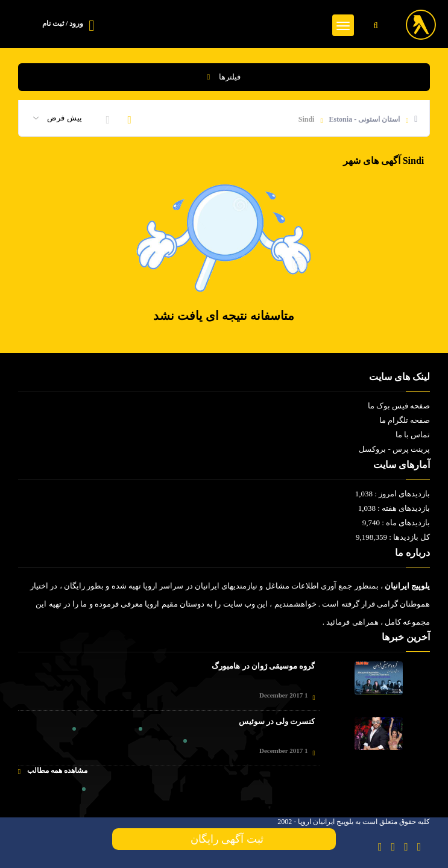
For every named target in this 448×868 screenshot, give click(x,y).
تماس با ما (413, 435)
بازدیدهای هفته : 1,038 (394, 508)
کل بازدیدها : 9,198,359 (393, 537)
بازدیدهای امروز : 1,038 (393, 494)
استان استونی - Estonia (364, 119)
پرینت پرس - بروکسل (394, 449)
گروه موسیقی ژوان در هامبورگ (263, 666)
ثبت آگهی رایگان (224, 839)
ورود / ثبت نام (63, 23)
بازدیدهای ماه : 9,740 (396, 523)
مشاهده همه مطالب (53, 771)
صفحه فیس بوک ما (399, 406)
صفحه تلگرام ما (405, 420)
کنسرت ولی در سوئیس (277, 721)
